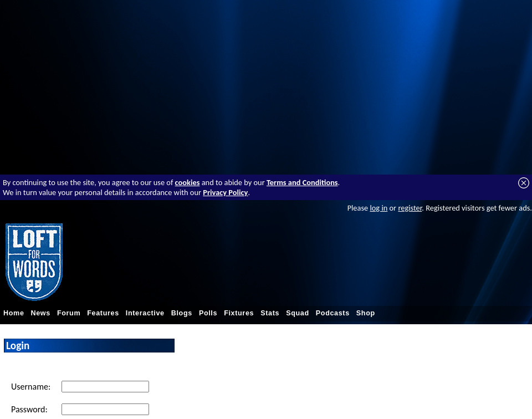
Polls (208, 313)
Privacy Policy (225, 192)
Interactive (145, 313)
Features (103, 313)
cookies (188, 182)
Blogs (182, 313)
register (410, 208)
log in (378, 208)
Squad (298, 313)
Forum (69, 313)
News (41, 313)
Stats (270, 313)
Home (14, 313)
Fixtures (239, 313)
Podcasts (333, 313)
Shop (366, 313)
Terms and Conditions (302, 182)
